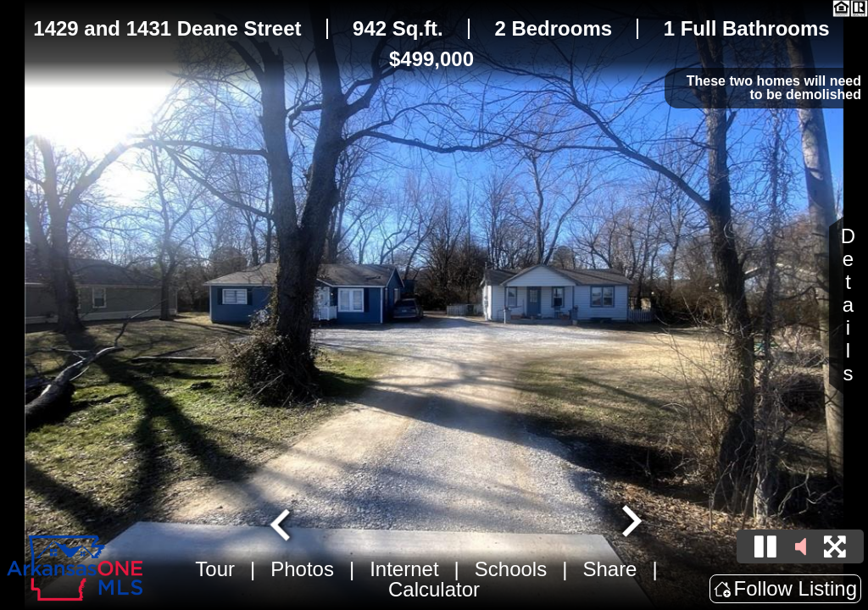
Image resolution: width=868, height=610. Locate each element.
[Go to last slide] (282, 523)
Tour (215, 569)
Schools (511, 569)
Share (609, 569)
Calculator (434, 589)
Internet (404, 569)
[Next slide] (630, 523)
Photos (302, 569)
